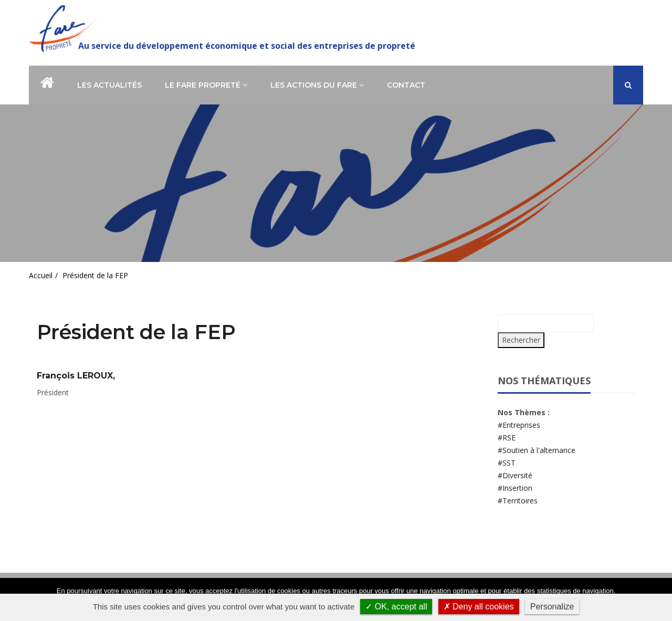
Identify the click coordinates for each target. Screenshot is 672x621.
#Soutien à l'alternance (537, 450)
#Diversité (515, 475)
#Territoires (518, 501)
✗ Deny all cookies (479, 607)
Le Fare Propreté (206, 85)
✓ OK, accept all (396, 607)
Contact (406, 85)
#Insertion (515, 488)
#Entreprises (519, 425)
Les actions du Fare (317, 85)
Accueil (41, 275)
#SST (507, 463)
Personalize (552, 607)
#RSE (507, 438)
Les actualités (109, 85)
